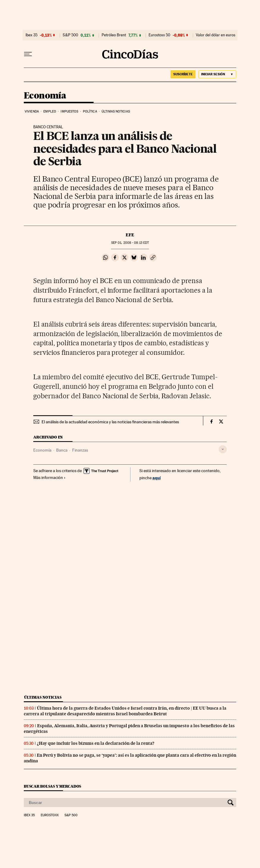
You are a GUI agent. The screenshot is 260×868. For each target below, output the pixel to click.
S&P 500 (70, 35)
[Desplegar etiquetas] (223, 449)
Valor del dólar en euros (216, 35)
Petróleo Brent (114, 35)
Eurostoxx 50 (159, 35)
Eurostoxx (50, 815)
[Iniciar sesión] (217, 74)
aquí (157, 478)
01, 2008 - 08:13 (130, 243)
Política (90, 111)
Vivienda (32, 111)
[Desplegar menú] (28, 54)
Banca (62, 450)
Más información (49, 477)
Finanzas (80, 450)
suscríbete (183, 74)
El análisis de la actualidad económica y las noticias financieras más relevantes (110, 422)
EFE (130, 235)
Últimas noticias (116, 111)
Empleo (50, 111)
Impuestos (69, 111)
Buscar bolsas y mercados (52, 786)
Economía (45, 96)
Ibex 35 (31, 35)
